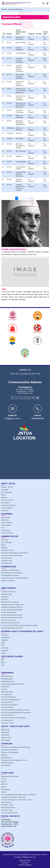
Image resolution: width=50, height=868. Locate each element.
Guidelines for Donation (9, 750)
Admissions (5, 520)
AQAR (3, 643)
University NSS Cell (8, 715)
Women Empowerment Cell (10, 623)
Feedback (5, 640)
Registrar (4, 497)
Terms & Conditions (25, 865)
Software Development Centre (12, 618)
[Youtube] (38, 398)
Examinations (6, 530)
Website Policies (25, 860)
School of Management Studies (12, 628)
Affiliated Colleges (7, 763)
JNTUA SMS (5, 740)
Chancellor (5, 490)
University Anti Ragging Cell (11, 700)
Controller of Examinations (10, 570)
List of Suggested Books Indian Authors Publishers (18, 795)
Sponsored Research (9, 620)
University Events (7, 702)
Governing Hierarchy (8, 505)
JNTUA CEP (5, 732)
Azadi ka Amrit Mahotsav (10, 813)
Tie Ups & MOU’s (7, 508)
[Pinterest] (21, 398)
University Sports (7, 720)
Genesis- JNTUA (7, 487)
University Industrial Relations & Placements (16, 713)
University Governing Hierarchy (12, 555)
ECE (3, 660)
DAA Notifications (7, 676)
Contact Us (5, 510)
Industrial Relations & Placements (12, 605)
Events (3, 782)
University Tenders (8, 723)
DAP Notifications (7, 679)
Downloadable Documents (10, 575)
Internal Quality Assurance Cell (12, 615)
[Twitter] (17, 398)
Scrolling (4, 689)
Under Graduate (7, 523)
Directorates (5, 503)
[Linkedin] (33, 398)
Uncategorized (6, 694)
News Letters (6, 765)
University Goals (7, 561)
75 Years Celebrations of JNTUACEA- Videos (17, 800)
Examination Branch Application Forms (14, 760)
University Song (7, 563)
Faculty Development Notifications (13, 684)
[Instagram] (25, 398)
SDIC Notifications (7, 692)
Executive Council (7, 500)
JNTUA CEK (5, 735)
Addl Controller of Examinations (12, 573)
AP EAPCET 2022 (7, 805)
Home (4, 9)
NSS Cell (4, 784)
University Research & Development (14, 718)
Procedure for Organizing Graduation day (16, 747)
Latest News (5, 687)
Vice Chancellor (7, 492)
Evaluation (5, 599)
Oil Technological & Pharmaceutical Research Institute (20, 625)
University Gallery (7, 707)
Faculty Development (8, 612)
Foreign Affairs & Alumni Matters (12, 610)
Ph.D (3, 528)
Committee (5, 635)
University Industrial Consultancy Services (15, 710)
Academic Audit (6, 594)
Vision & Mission (7, 558)
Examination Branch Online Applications (15, 578)
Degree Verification (8, 581)
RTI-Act (4, 779)
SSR (3, 645)
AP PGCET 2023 (7, 810)
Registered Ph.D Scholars (10, 776)
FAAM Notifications (8, 681)
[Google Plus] (29, 398)
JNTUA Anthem (6, 802)
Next (32, 198)
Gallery (4, 653)
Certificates (5, 648)
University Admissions (9, 697)
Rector (3, 495)
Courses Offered (7, 533)
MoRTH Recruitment (8, 807)
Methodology (6, 517)
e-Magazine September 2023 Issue (13, 797)
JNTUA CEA (5, 730)
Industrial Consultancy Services (12, 607)
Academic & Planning (8, 592)
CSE (3, 665)
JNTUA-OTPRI (6, 738)
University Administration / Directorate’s (15, 553)
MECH (3, 663)
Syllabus (4, 755)
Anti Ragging (5, 789)
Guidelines (5, 650)
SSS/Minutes (5, 637)
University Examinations (9, 705)
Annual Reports (6, 758)
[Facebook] (12, 398)
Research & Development (10, 602)
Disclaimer (25, 863)
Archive (4, 787)
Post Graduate (6, 525)
